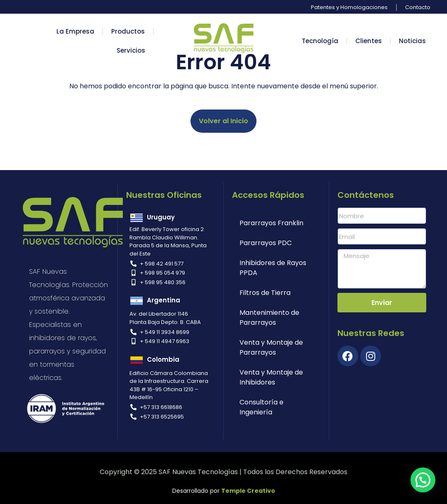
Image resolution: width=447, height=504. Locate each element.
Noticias (412, 41)
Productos (128, 31)
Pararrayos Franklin (271, 223)
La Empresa (75, 31)
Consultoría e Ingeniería (261, 407)
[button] (423, 480)
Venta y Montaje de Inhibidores (271, 377)
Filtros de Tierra (265, 293)
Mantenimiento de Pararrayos (269, 318)
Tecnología (320, 41)
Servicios (131, 50)
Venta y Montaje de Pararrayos (271, 347)
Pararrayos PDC (266, 243)
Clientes (369, 41)
